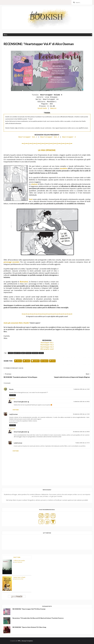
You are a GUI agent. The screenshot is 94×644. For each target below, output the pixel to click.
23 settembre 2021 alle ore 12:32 (81, 414)
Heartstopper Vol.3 (47, 347)
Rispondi (12, 395)
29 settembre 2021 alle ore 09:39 (81, 432)
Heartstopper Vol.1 (28, 137)
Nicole (11, 389)
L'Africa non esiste (19, 561)
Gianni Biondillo (18, 562)
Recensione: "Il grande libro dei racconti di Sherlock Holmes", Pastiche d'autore (38, 618)
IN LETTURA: (17, 557)
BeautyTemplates (27, 641)
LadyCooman (13, 414)
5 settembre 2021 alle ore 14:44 (81, 389)
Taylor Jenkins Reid (19, 579)
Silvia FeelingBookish (21, 402)
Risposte (12, 398)
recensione (35, 353)
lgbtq (23, 353)
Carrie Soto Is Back (19, 577)
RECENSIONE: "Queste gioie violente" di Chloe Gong (29, 627)
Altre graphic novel (47, 349)
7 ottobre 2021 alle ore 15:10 (82, 443)
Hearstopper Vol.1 (47, 343)
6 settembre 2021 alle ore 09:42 (81, 402)
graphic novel (17, 353)
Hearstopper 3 (69, 137)
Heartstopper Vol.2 (50, 137)
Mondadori (28, 353)
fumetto (10, 353)
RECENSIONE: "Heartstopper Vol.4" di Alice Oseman (29, 609)
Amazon (53, 108)
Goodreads (42, 108)
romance (41, 353)
